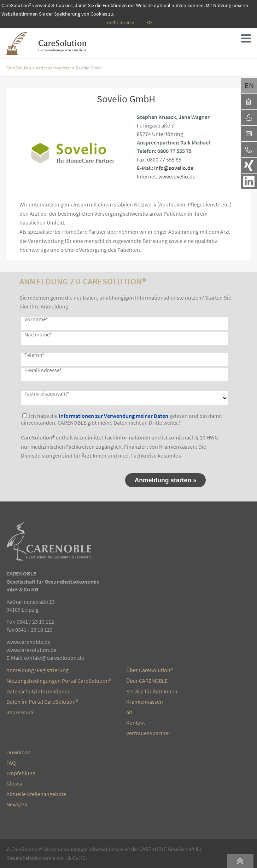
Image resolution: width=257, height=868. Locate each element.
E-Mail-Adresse (43, 370)
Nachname (38, 334)
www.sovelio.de (177, 176)
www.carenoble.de (28, 642)
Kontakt (136, 722)
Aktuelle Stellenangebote (36, 794)
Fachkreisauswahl (47, 393)
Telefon (34, 355)
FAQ (11, 762)
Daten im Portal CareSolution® (42, 702)
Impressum (20, 712)
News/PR (17, 804)
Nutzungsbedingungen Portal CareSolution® (59, 681)
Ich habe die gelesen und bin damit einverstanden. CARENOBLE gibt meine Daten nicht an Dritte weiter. (121, 419)
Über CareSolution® (150, 670)
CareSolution (19, 68)
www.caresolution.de (31, 650)
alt (129, 712)
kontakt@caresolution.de (54, 658)
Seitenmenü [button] (248, 40)
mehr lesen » (121, 22)
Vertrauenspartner (53, 68)
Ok (150, 22)
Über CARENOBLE (147, 681)
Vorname (36, 319)
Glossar (15, 783)
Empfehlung (21, 773)
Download (19, 752)
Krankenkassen (145, 702)
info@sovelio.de (174, 168)
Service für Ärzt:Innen (152, 691)
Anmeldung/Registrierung (37, 670)
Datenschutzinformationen (39, 691)
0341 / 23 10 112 (35, 622)
